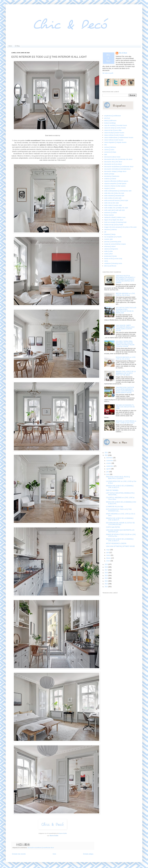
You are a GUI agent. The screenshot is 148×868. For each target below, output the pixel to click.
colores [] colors (109, 150)
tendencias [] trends (111, 256)
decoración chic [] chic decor (113, 162)
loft (105, 232)
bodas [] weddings (110, 123)
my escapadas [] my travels (113, 237)
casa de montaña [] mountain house (116, 125)
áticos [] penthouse (110, 266)
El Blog (17, 46)
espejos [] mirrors (110, 188)
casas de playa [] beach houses (114, 133)
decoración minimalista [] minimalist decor (117, 169)
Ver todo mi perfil (108, 73)
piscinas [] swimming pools (113, 242)
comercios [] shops (110, 152)
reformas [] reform (110, 246)
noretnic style (109, 239)
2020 (106, 455)
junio (108, 474)
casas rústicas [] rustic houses (114, 140)
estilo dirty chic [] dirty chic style (114, 193)
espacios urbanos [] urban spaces (115, 186)
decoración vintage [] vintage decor (115, 171)
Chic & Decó (123, 53)
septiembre (110, 466)
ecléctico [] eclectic (110, 179)
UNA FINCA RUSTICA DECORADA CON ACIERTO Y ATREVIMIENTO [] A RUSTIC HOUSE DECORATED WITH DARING (126, 279)
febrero (109, 558)
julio (108, 472)
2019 (106, 564)
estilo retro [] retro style (112, 203)
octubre (109, 463)
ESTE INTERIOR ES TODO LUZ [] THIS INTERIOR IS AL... (119, 510)
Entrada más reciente (19, 854)
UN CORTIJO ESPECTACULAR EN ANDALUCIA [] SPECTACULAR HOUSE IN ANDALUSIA (126, 310)
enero (108, 561)
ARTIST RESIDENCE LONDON (116, 543)
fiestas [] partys (109, 215)
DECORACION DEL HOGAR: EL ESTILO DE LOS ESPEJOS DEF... (120, 524)
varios (106, 261)
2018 (106, 567)
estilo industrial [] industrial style (114, 196)
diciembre (110, 458)
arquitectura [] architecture (113, 116)
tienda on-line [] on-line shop (113, 259)
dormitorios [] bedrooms (112, 176)
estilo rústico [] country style (113, 205)
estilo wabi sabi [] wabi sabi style (115, 210)
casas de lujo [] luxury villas (113, 130)
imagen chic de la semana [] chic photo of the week (120, 227)
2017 (106, 570)
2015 (106, 576)
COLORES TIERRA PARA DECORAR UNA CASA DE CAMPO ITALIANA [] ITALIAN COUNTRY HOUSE (125, 344)
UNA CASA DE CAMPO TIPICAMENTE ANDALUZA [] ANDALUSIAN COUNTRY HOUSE (125, 328)
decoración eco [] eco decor (113, 164)
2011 (106, 587)
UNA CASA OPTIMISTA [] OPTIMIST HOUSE (120, 546)
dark (106, 154)
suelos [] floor (109, 254)
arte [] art (107, 118)
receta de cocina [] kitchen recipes (115, 244)
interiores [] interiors (111, 230)
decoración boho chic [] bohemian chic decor (118, 159)
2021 (106, 453)
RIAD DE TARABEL (112, 490)
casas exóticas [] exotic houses (114, 135)
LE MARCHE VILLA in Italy (115, 507)
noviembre (110, 461)
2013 (106, 581)
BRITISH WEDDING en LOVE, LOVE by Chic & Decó (126, 294)
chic (106, 145)
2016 (106, 573)
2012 (106, 584)
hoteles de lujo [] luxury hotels (114, 225)
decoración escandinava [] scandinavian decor (41, 848)
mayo (108, 550)
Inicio (10, 46)
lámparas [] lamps (110, 234)
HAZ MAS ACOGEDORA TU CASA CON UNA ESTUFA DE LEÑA (125, 407)
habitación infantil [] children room (115, 217)
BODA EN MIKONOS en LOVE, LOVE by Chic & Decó (126, 358)
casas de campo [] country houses (115, 128)
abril (108, 553)
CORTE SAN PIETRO (113, 527)
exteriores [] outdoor (111, 213)
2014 (106, 578)
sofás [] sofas (109, 251)
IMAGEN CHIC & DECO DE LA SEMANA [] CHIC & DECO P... (120, 487)
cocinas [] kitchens (110, 147)
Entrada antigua (88, 854)
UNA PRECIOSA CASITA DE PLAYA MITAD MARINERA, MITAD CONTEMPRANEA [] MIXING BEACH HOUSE (125, 390)
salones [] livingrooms (111, 249)
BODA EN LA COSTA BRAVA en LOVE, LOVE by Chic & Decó (126, 422)
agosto (109, 469)
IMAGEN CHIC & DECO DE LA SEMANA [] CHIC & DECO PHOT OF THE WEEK (126, 373)
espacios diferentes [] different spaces (116, 181)
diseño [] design (109, 174)
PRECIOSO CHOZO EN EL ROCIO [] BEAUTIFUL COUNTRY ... (118, 478)
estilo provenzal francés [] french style (116, 200)
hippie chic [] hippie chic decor (114, 220)
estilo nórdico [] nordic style (113, 198)
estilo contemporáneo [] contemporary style (118, 191)
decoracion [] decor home (112, 157)
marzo (109, 555)
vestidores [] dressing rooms (113, 263)
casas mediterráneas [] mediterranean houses (119, 138)
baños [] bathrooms (110, 121)
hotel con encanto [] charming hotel (115, 222)
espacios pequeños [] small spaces (115, 184)
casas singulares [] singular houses (115, 142)
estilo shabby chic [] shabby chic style (116, 208)
